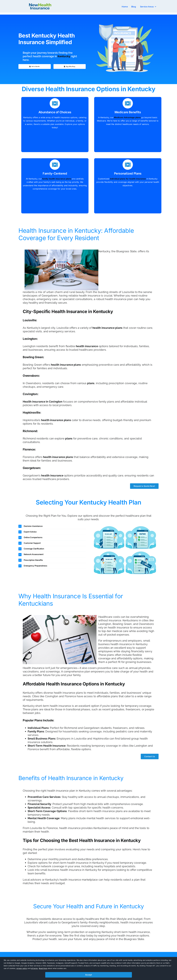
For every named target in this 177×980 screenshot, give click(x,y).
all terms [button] (34, 968)
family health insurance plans (56, 179)
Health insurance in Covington (43, 402)
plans (91, 383)
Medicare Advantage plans (127, 117)
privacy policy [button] (22, 968)
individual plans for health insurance (128, 179)
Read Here (43, 968)
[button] (52, 526)
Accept (88, 975)
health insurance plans (107, 328)
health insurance (87, 346)
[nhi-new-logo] (40, 3)
